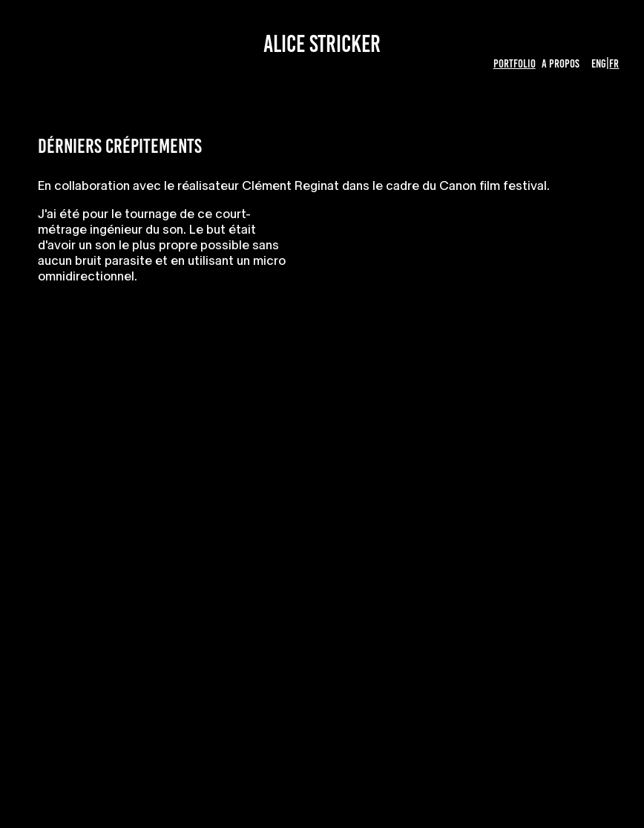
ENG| (600, 63)
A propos (561, 63)
